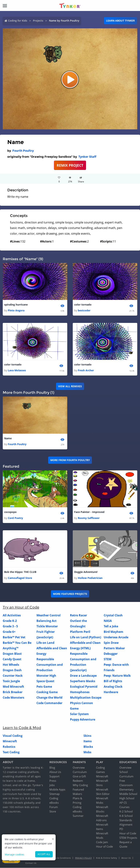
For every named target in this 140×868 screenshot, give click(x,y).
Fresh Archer (86, 370)
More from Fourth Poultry (70, 460)
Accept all (44, 854)
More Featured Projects (70, 594)
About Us (55, 772)
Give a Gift (79, 776)
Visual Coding (13, 736)
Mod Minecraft (13, 687)
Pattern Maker (114, 648)
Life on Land (45, 643)
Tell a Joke (111, 626)
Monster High (46, 676)
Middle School (128, 794)
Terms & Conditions (61, 858)
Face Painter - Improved (89, 512)
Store (53, 812)
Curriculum (80, 772)
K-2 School (126, 812)
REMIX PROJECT (70, 165)
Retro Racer (78, 615)
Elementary (127, 790)
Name (8, 438)
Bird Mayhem (113, 632)
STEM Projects (128, 838)
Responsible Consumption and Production (50, 665)
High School (127, 798)
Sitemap (55, 794)
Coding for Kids (18, 21)
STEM (108, 659)
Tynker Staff (87, 157)
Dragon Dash (12, 670)
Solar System (79, 714)
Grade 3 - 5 (10, 626)
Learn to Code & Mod (22, 728)
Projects (38, 21)
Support (54, 776)
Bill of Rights (113, 681)
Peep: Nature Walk (117, 676)
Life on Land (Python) (85, 637)
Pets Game (44, 687)
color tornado (83, 305)
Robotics (9, 747)
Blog (52, 768)
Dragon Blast (12, 654)
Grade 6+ (9, 632)
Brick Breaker (13, 692)
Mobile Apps (57, 790)
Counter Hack (13, 676)
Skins (87, 736)
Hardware (111, 692)
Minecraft (10, 741)
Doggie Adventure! (86, 572)
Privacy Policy (83, 858)
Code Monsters (13, 698)
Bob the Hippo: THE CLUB (20, 572)
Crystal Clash (113, 615)
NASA (108, 621)
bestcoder (84, 310)
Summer (78, 816)
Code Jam (102, 842)
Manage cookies (14, 854)
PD (121, 829)
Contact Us (31, 863)
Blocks (88, 747)
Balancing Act (46, 621)
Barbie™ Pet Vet (14, 637)
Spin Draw (111, 643)
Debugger (111, 654)
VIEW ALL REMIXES (70, 386)
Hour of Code (104, 847)
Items (88, 741)
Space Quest (45, 681)
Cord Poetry (15, 518)
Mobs (87, 752)
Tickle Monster (47, 626)
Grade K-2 (10, 621)
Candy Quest (12, 659)
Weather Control (48, 615)
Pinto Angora (16, 310)
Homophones (80, 692)
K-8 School (126, 816)
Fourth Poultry (23, 151)
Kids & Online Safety (107, 858)
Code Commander (49, 703)
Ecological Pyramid (84, 687)
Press (53, 781)
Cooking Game (47, 692)
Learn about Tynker (120, 21)
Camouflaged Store (20, 578)
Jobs (52, 785)
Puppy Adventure (83, 720)
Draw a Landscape (83, 676)
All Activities (12, 615)
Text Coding (11, 752)
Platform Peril (80, 632)
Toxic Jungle (11, 681)
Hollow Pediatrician (90, 578)
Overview (79, 768)
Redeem (78, 781)
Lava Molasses (17, 370)
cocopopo (10, 512)
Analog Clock (113, 687)
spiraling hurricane (16, 305)
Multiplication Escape (86, 698)
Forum (54, 807)
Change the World (49, 698)
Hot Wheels (11, 665)
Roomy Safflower (89, 518)
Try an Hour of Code (21, 607)
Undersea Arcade (116, 637)
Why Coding (80, 785)
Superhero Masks (83, 681)
